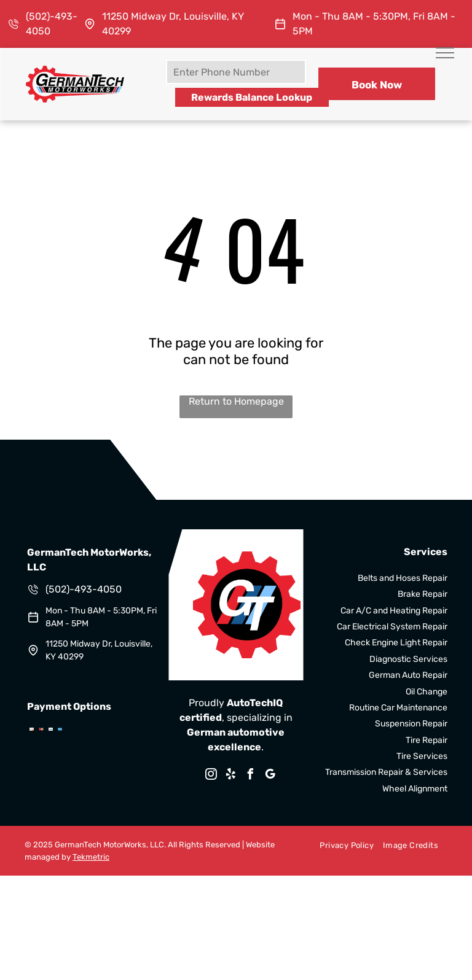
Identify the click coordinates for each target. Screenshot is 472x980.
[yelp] (231, 776)
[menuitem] (342, 845)
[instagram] (211, 776)
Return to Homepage (236, 401)
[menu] (445, 53)
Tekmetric (91, 857)
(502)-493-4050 (84, 589)
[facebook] (251, 776)
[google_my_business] (270, 776)
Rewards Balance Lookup (252, 97)
